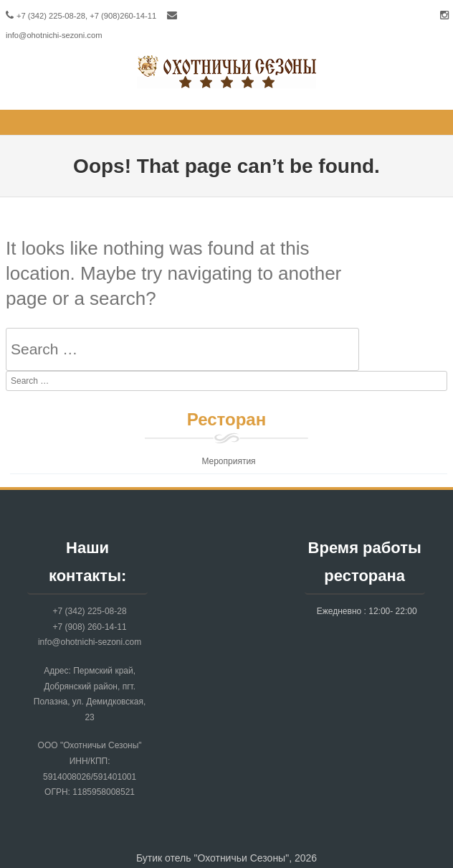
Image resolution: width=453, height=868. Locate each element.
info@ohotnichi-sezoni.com (54, 35)
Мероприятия (228, 461)
